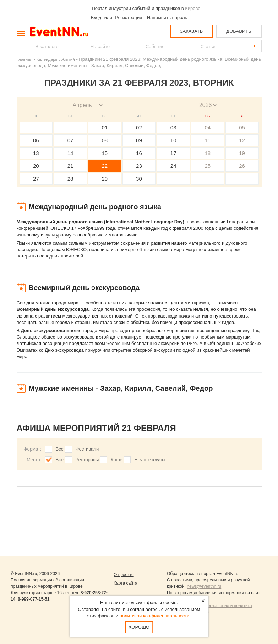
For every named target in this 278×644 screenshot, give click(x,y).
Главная (24, 59)
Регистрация (129, 18)
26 (242, 166)
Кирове (193, 8)
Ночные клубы (150, 460)
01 (105, 127)
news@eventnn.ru (204, 586)
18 (208, 153)
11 (208, 140)
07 (70, 140)
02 (139, 127)
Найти (23, 46)
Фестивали (87, 449)
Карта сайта (126, 583)
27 (36, 179)
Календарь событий (56, 59)
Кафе (117, 460)
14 (70, 153)
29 (105, 179)
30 (139, 179)
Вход (96, 18)
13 (36, 153)
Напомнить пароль (167, 18)
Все (60, 449)
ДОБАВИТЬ (239, 31)
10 (173, 140)
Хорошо (139, 627)
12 (242, 140)
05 (242, 127)
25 (208, 166)
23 (139, 166)
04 (208, 127)
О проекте (124, 575)
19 (242, 153)
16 (139, 153)
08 (105, 140)
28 (70, 179)
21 (70, 166)
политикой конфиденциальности (155, 616)
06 (36, 140)
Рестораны (87, 460)
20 (36, 166)
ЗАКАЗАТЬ (192, 31)
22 (105, 166)
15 (105, 153)
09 (139, 140)
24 (173, 166)
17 (173, 153)
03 (173, 127)
